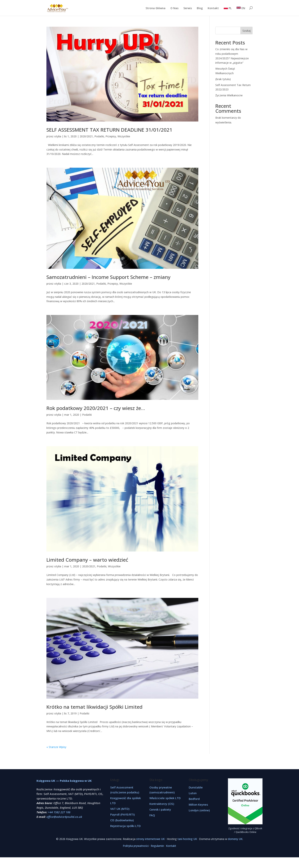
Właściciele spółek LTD (165, 798)
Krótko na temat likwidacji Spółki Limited (94, 707)
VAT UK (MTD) (120, 809)
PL (228, 8)
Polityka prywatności (136, 846)
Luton (193, 793)
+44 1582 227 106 (59, 812)
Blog (200, 8)
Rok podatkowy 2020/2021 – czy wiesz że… (96, 408)
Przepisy (111, 136)
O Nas (174, 8)
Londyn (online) (199, 810)
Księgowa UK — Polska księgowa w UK (64, 781)
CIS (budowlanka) (122, 820)
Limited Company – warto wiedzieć (87, 560)
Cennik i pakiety (160, 809)
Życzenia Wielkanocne (229, 95)
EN (241, 8)
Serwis (188, 8)
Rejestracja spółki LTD (125, 826)
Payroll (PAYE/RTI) (122, 814)
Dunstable (196, 787)
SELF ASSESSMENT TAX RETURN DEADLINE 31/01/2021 (109, 130)
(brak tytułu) (223, 79)
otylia (58, 136)
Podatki (99, 136)
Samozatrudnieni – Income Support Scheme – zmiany (108, 277)
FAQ (152, 815)
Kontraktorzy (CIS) (162, 804)
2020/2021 (86, 136)
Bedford (194, 799)
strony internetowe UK (150, 839)
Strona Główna (156, 8)
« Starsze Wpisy (56, 747)
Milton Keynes (198, 804)
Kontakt (213, 8)
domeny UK (235, 839)
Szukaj (247, 31)
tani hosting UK (187, 839)
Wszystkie (124, 136)
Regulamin (157, 846)
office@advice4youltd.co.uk (64, 817)
